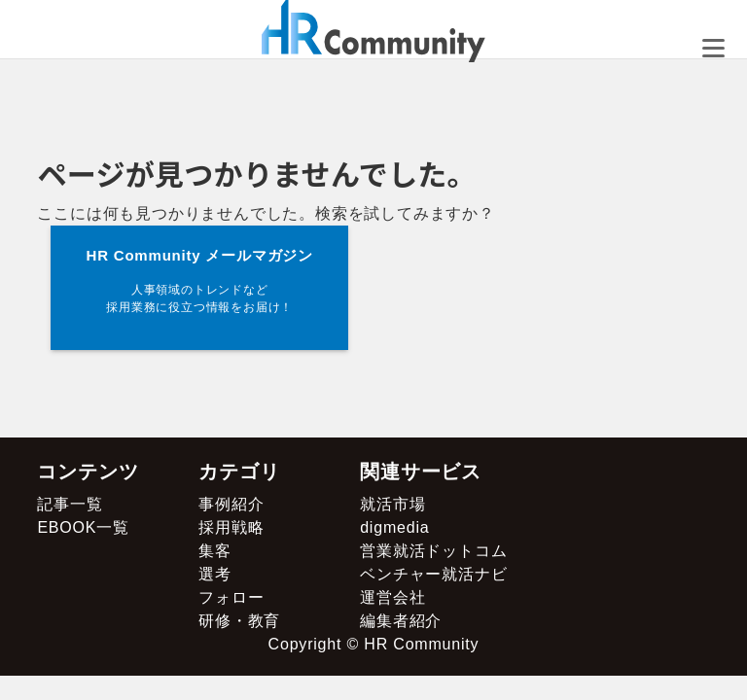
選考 (215, 574)
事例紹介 (231, 504)
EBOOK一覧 (83, 527)
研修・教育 (239, 621)
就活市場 (392, 504)
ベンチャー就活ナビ (433, 574)
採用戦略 (231, 527)
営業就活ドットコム (433, 551)
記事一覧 (70, 504)
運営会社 (392, 597)
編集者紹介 (401, 621)
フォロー (231, 597)
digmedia (394, 527)
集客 (215, 551)
